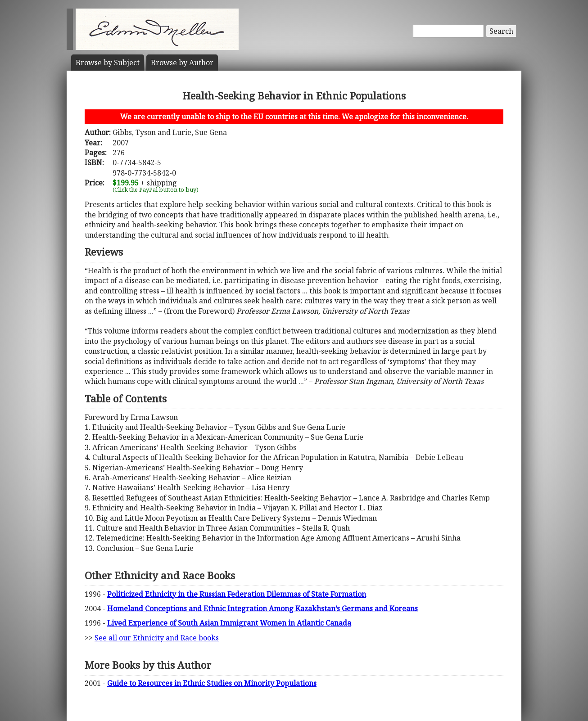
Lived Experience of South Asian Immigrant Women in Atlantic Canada (229, 623)
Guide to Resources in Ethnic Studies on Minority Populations (212, 683)
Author (182, 63)
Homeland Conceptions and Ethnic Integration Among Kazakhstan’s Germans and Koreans (262, 608)
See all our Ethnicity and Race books (157, 638)
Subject (108, 63)
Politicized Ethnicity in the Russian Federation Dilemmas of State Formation (237, 594)
